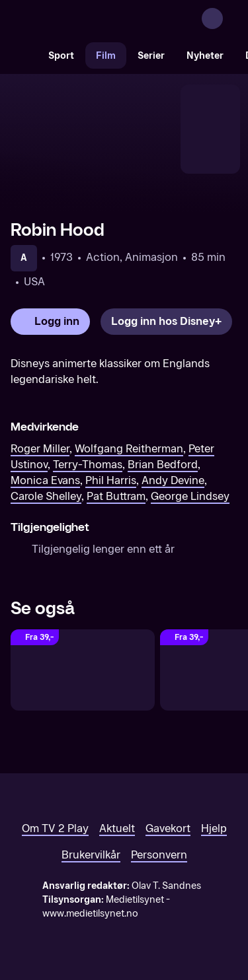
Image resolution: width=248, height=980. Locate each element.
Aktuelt (117, 828)
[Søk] (24, 55)
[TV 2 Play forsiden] (110, 18)
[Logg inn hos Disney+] (166, 322)
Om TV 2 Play (55, 828)
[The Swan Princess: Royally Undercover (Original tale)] (83, 670)
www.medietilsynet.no (90, 914)
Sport (61, 56)
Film (106, 56)
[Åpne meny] (229, 18)
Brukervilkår (91, 855)
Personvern (159, 855)
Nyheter (205, 56)
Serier (151, 56)
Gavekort (168, 828)
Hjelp (214, 828)
